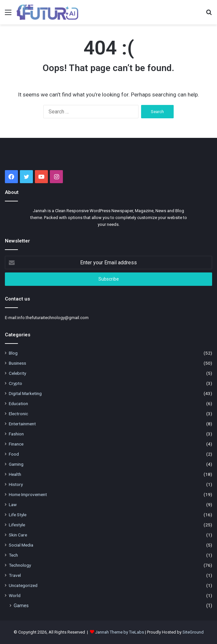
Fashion (16, 434)
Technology (20, 565)
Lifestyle (17, 525)
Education (18, 403)
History (16, 484)
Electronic (18, 414)
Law (13, 505)
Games (21, 606)
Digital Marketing (25, 393)
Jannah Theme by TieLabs (120, 632)
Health (15, 474)
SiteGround (193, 632)
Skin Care (18, 535)
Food (14, 454)
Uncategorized (23, 585)
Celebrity (17, 373)
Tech (13, 555)
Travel (15, 575)
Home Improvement (28, 494)
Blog (13, 353)
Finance (16, 444)
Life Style (18, 515)
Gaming (16, 464)
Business (17, 363)
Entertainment (22, 424)
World (15, 595)
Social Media (21, 545)
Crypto (15, 383)
